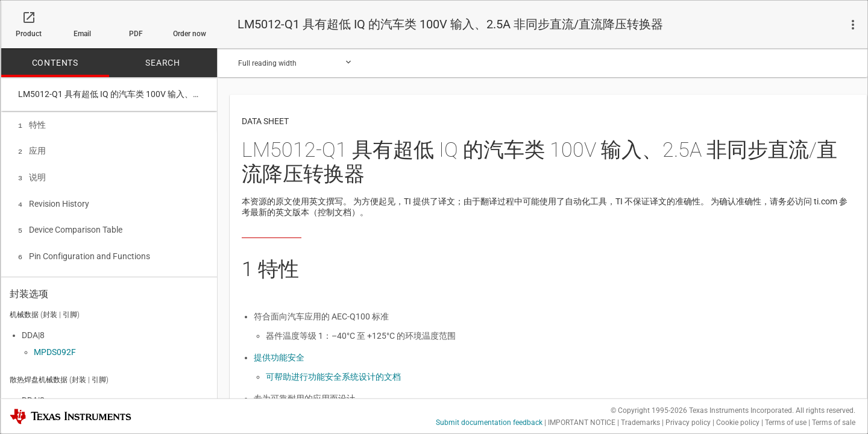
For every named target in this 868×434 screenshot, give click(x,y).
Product (29, 34)
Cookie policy (738, 423)
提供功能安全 (279, 357)
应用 (32, 149)
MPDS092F (55, 349)
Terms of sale (834, 423)
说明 (32, 175)
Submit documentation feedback (489, 423)
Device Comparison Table (70, 225)
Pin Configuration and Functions (84, 250)
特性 (32, 125)
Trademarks (640, 423)
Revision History (54, 200)
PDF (136, 34)
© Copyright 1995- (649, 410)
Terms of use (786, 423)
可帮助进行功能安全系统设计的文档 (333, 377)
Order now (190, 34)
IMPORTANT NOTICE (582, 423)
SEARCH (163, 63)
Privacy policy (688, 423)
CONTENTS (55, 63)
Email (82, 34)
